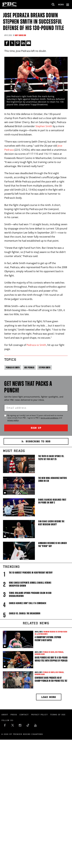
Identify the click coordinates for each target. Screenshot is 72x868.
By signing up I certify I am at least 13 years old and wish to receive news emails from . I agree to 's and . (35, 418)
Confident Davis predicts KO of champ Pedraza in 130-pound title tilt (51, 679)
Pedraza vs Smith (36, 345)
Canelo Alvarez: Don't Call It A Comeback (28, 603)
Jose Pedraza (29, 367)
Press (14, 715)
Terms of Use (58, 715)
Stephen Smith (44, 126)
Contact (24, 715)
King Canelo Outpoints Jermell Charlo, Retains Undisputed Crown (30, 584)
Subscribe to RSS (36, 442)
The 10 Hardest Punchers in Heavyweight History (31, 573)
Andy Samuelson (21, 35)
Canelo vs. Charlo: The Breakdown (25, 613)
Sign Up (36, 428)
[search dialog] (53, 5)
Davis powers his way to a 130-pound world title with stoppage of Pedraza (51, 659)
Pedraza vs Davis (49, 652)
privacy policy (13, 420)
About (5, 715)
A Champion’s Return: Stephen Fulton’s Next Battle (48, 639)
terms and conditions (50, 418)
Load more (49, 697)
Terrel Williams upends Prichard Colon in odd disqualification (30, 594)
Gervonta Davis (40, 654)
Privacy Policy (39, 715)
